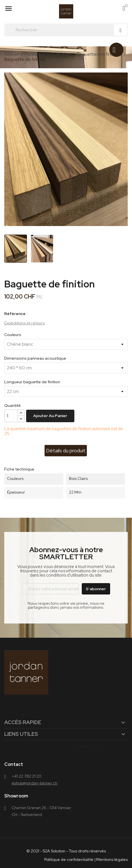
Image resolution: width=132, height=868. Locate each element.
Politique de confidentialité (69, 859)
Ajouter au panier (50, 416)
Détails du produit (66, 450)
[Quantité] (11, 416)
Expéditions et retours (24, 323)
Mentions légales (112, 859)
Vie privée (81, 747)
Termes (97, 747)
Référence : (16, 314)
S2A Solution (54, 851)
